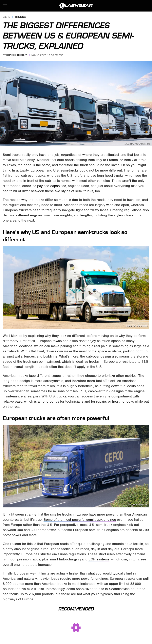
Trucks (20, 17)
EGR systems (99, 559)
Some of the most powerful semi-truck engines (80, 520)
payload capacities (52, 186)
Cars (7, 17)
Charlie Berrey (17, 55)
